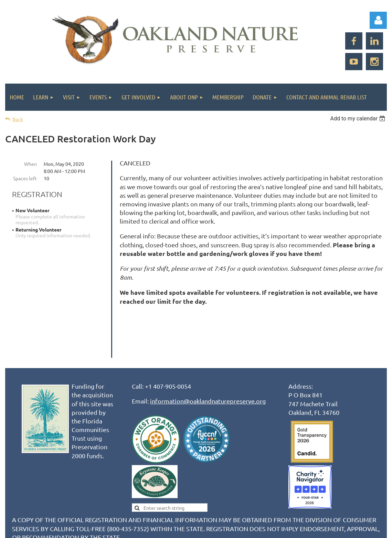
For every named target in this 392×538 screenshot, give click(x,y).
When (30, 164)
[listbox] (358, 119)
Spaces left (25, 178)
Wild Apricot (305, 529)
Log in (378, 20)
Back (18, 119)
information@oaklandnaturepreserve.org (208, 357)
